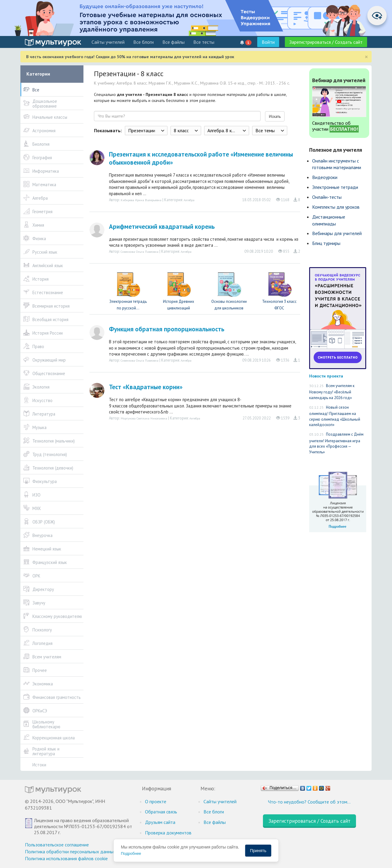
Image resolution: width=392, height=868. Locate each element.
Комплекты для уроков (336, 207)
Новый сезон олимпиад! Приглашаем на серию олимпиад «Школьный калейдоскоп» (335, 416)
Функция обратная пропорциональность (167, 329)
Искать (275, 116)
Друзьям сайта (160, 822)
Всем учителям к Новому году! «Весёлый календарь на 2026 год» (332, 392)
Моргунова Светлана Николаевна (144, 418)
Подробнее (131, 853)
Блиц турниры (326, 243)
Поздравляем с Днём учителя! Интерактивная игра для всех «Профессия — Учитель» (336, 443)
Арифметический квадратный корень (162, 227)
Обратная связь (161, 812)
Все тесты (204, 42)
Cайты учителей (108, 42)
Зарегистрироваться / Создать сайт (326, 42)
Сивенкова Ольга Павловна (140, 252)
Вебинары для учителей (337, 233)
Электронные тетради (335, 187)
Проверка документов (168, 833)
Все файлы (173, 42)
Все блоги (143, 42)
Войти (268, 42)
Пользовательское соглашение (57, 845)
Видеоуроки (325, 177)
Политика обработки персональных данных (70, 852)
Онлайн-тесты (327, 197)
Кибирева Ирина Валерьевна (141, 200)
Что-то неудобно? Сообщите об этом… (309, 802)
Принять (258, 851)
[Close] (366, 57)
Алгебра (189, 200)
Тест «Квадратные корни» (146, 387)
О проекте (156, 801)
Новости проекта (326, 376)
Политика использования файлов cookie (66, 858)
